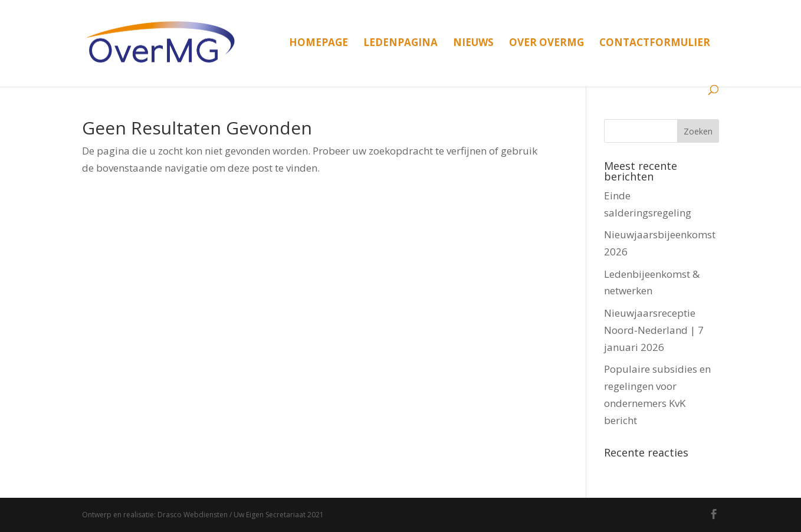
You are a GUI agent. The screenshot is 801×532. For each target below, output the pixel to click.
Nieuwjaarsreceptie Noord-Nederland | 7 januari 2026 (654, 330)
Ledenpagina (400, 44)
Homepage (319, 44)
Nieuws (473, 44)
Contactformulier (655, 44)
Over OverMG (546, 44)
